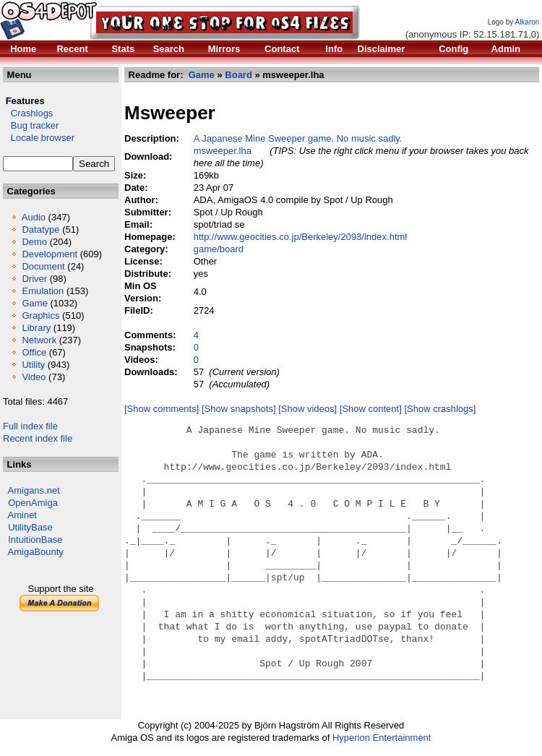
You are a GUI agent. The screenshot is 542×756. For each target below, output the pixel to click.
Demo (34, 242)
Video (34, 377)
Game (34, 303)
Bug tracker (31, 125)
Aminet (22, 515)
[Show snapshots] (239, 409)
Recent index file (38, 438)
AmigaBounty (36, 552)
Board (238, 75)
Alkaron (527, 22)
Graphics (40, 315)
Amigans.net (34, 490)
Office (34, 352)
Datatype (40, 229)
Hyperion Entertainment (382, 738)
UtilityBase (30, 527)
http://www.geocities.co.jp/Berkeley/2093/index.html (301, 237)
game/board (219, 249)
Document (43, 266)
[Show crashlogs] (440, 409)
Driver (34, 279)
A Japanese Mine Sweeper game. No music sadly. (298, 138)
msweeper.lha (223, 151)
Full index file (30, 426)
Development (50, 254)
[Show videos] (307, 409)
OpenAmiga (33, 503)
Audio (34, 217)
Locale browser (39, 138)
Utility (33, 365)
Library (36, 328)
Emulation (43, 291)
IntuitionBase (35, 540)
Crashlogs (28, 113)
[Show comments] (162, 409)
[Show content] (371, 409)
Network (39, 340)
